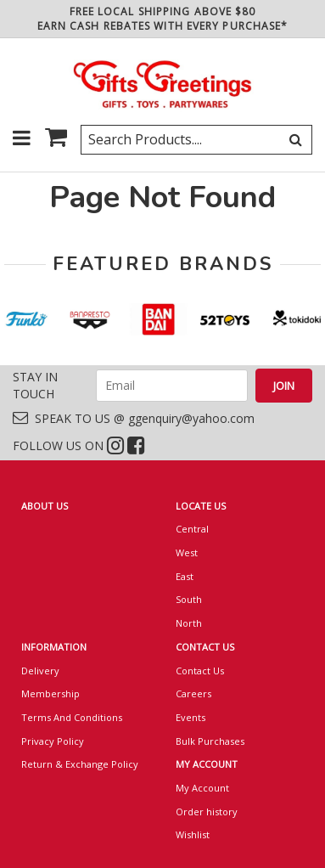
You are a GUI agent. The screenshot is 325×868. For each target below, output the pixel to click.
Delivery (40, 671)
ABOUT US (45, 506)
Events (191, 717)
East (185, 576)
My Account (202, 788)
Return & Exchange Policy (80, 764)
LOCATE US (201, 506)
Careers (193, 693)
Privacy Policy (53, 741)
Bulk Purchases (210, 741)
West (187, 552)
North (189, 623)
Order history (207, 812)
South (189, 599)
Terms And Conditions (72, 717)
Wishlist (193, 834)
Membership (50, 693)
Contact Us (200, 671)
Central (192, 529)
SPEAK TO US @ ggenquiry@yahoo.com (134, 418)
